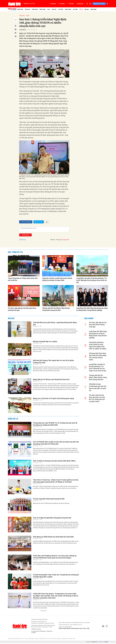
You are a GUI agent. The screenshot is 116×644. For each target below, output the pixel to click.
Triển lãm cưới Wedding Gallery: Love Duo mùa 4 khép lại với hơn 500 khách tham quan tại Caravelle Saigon (55, 557)
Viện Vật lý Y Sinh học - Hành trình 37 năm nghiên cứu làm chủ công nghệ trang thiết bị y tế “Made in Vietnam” (56, 482)
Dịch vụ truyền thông (65, 629)
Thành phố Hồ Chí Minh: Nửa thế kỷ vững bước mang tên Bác (56, 309)
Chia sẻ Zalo (39, 222)
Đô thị (81, 9)
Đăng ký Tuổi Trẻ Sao (99, 4)
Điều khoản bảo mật (78, 629)
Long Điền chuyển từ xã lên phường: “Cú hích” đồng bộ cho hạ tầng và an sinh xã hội (92, 280)
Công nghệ (35, 9)
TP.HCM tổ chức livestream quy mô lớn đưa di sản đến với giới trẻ (98, 379)
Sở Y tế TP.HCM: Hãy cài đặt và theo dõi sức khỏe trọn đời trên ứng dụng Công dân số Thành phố (55, 443)
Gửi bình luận (25, 235)
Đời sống (75, 9)
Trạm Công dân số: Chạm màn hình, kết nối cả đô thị (23, 279)
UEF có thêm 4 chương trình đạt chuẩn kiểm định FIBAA (53, 462)
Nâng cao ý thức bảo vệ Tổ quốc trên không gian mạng (56, 399)
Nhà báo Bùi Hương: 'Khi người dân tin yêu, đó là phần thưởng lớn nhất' (56, 362)
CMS (94, 643)
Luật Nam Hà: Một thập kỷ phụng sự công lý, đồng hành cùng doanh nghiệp (92, 309)
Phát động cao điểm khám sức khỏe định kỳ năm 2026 (55, 537)
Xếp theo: (53, 240)
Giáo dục (54, 9)
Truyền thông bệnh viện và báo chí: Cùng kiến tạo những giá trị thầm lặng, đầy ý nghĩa (54, 576)
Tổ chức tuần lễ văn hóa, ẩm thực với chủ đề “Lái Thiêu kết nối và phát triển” (97, 388)
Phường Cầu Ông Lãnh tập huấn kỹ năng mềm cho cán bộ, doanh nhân (98, 352)
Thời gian (58, 240)
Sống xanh (42, 9)
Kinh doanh (68, 9)
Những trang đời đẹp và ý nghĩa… (47, 342)
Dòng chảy (20, 9)
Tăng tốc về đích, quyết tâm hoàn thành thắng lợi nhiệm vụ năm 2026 (57, 279)
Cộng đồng (93, 9)
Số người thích (66, 240)
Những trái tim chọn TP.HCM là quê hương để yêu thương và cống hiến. (51, 503)
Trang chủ (22, 16)
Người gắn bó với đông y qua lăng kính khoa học (53, 380)
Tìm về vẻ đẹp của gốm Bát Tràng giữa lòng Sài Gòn (54, 518)
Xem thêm (44, 611)
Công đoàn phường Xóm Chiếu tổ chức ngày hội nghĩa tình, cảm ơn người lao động (97, 343)
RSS (90, 629)
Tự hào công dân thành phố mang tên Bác (50, 499)
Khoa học (27, 9)
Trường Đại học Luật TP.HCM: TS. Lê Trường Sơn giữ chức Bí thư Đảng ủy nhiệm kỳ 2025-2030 (54, 424)
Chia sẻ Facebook (26, 222)
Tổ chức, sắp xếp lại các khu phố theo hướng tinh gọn (22, 309)
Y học (48, 9)
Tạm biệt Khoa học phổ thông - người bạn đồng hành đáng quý (55, 324)
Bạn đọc (87, 9)
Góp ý (86, 629)
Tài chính (61, 9)
